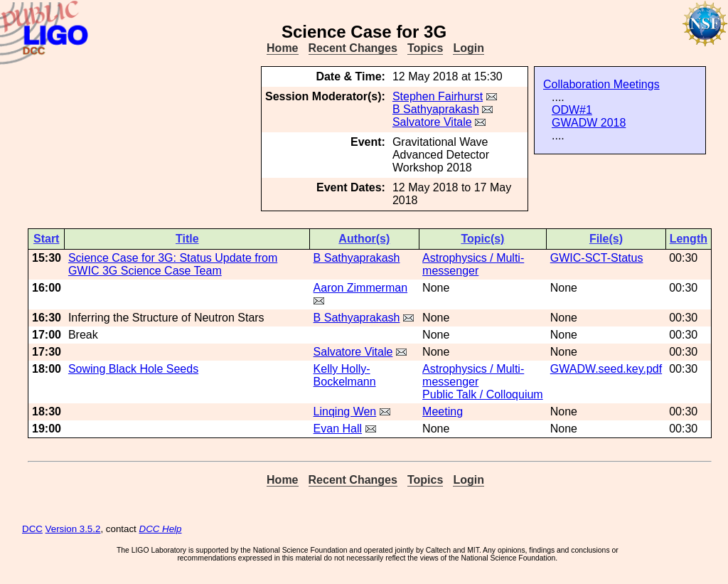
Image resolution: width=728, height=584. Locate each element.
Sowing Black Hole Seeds (133, 369)
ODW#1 (572, 110)
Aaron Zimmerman (360, 288)
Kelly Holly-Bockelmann (345, 375)
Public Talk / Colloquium (483, 394)
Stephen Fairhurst (438, 96)
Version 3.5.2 (73, 529)
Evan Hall (338, 429)
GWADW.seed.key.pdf (606, 369)
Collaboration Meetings (601, 84)
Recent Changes (353, 48)
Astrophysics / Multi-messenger (473, 264)
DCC (32, 529)
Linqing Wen (345, 412)
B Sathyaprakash (436, 109)
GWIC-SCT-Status (597, 258)
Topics (425, 48)
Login (469, 48)
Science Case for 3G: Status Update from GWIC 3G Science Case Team (173, 264)
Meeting (443, 412)
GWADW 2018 (589, 123)
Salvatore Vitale (432, 122)
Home (282, 48)
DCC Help (161, 529)
